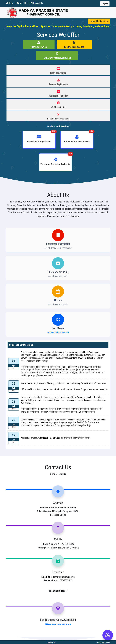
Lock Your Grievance (74, 44)
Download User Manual (58, 333)
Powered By (51, 642)
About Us (23, 3)
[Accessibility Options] (108, 635)
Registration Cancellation (58, 116)
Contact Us (38, 3)
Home (11, 3)
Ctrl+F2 (107, 636)
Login (105, 3)
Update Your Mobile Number (57, 55)
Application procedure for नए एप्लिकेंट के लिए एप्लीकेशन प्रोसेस (55, 438)
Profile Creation (39, 44)
